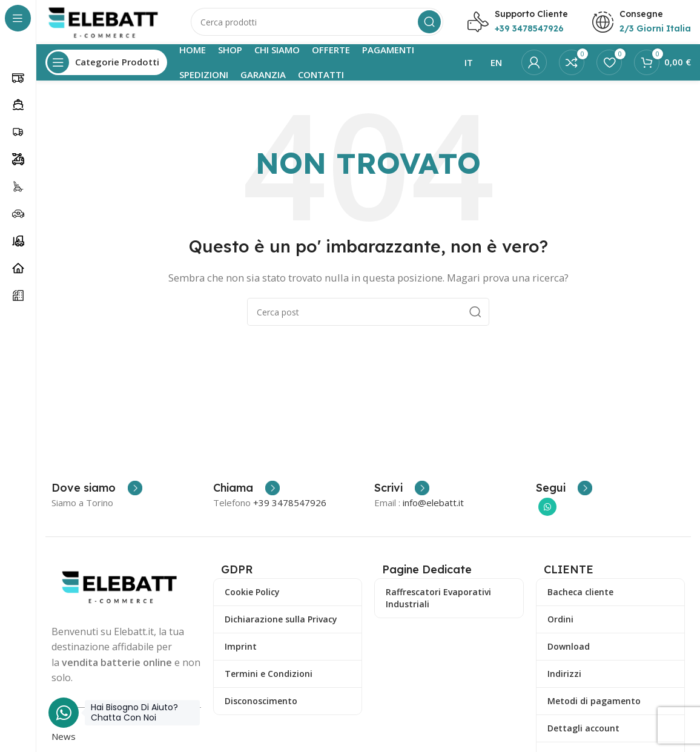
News (64, 740)
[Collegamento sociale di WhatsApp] (547, 511)
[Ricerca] (317, 24)
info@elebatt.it (433, 507)
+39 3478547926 (290, 507)
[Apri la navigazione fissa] (106, 67)
